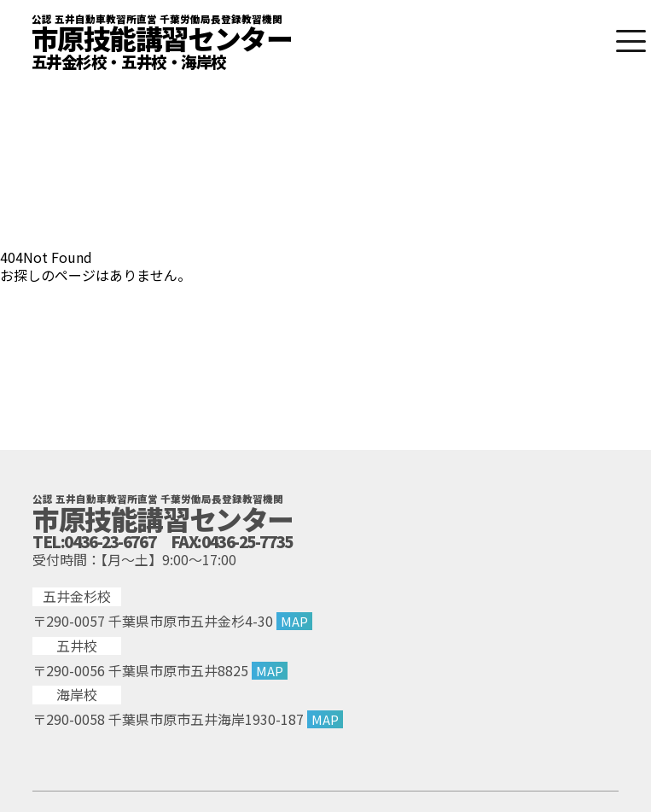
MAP (294, 621)
